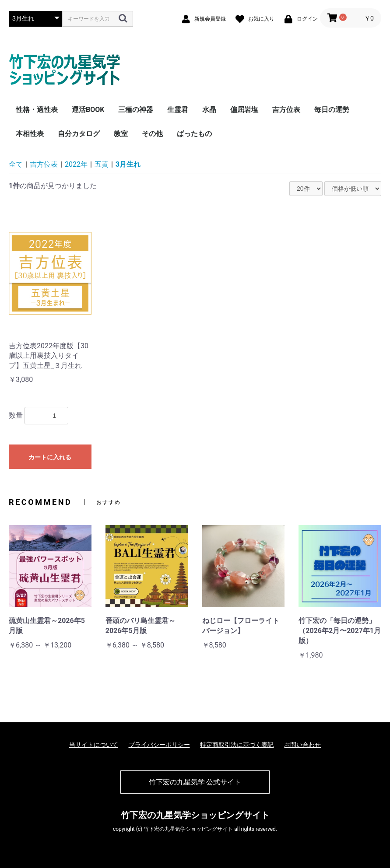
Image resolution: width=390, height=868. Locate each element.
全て (16, 164)
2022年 (76, 164)
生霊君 (178, 110)
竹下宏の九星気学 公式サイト (195, 782)
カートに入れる (50, 457)
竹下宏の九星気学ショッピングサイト (195, 815)
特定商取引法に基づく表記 (237, 745)
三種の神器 (136, 110)
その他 (152, 134)
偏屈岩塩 (244, 110)
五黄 (102, 164)
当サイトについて (94, 745)
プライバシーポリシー (159, 745)
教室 (121, 134)
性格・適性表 (37, 110)
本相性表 (30, 134)
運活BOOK (88, 110)
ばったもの (194, 134)
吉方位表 (286, 110)
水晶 (209, 110)
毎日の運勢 (332, 110)
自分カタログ (79, 134)
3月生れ (128, 164)
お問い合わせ (302, 745)
